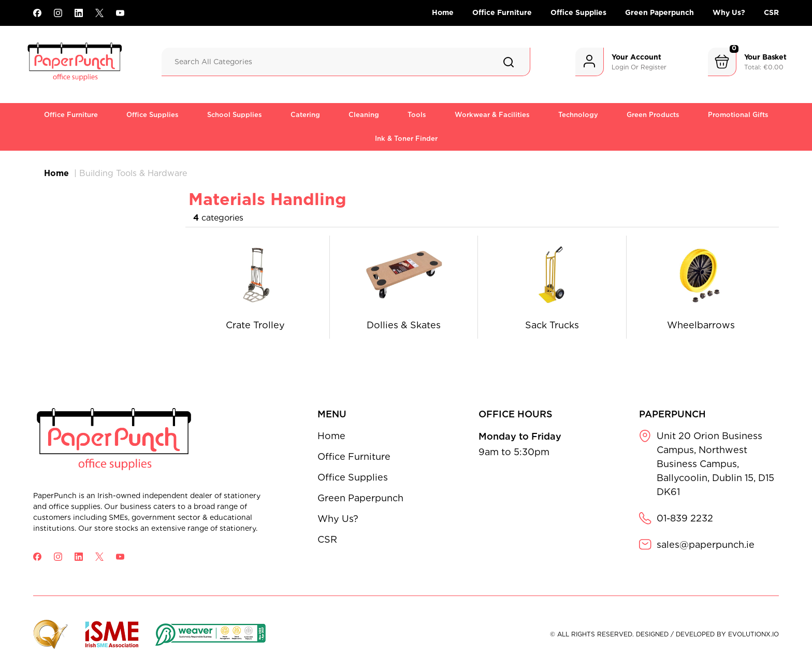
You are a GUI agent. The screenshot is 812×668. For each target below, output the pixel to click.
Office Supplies (578, 12)
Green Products (653, 115)
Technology (578, 115)
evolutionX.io (753, 634)
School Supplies (235, 115)
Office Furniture (502, 12)
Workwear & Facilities (492, 115)
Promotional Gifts (738, 115)
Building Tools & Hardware (133, 173)
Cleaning (364, 115)
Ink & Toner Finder (406, 139)
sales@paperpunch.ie (706, 544)
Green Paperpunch (659, 12)
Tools (417, 115)
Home (443, 12)
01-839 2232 (685, 518)
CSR (771, 12)
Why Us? (729, 12)
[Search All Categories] (346, 62)
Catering (305, 115)
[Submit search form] (509, 62)
